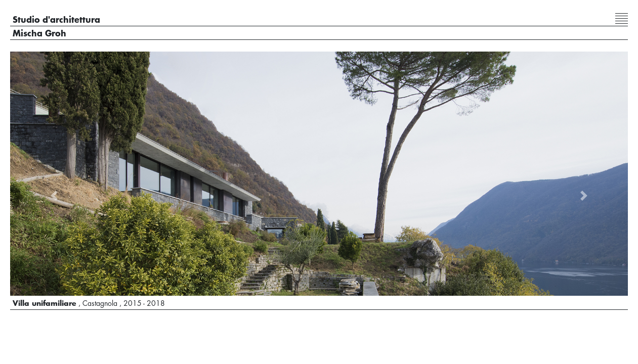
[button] (54, 196)
